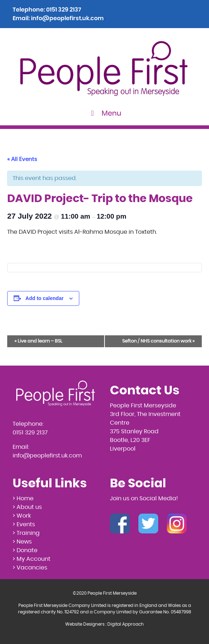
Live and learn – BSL (38, 341)
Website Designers (85, 624)
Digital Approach (126, 624)
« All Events (22, 159)
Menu (105, 113)
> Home (23, 498)
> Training (26, 533)
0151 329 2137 (64, 10)
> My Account (32, 559)
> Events (24, 524)
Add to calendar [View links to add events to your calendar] (45, 298)
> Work (22, 516)
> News (22, 542)
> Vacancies (30, 568)
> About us (27, 507)
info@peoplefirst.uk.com (67, 18)
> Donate (25, 550)
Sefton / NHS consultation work (158, 341)
